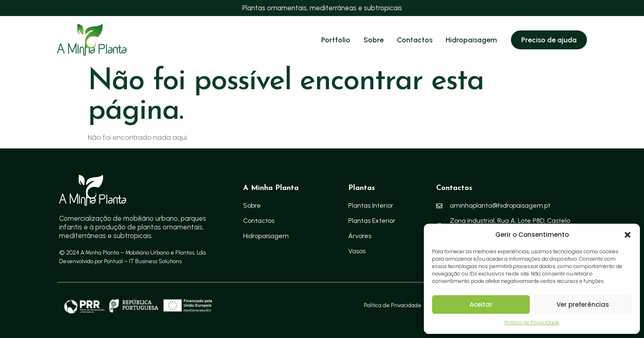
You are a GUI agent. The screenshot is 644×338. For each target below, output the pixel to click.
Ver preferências (583, 304)
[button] (628, 235)
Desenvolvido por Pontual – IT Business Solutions (120, 261)
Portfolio (336, 40)
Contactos (415, 40)
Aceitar (481, 304)
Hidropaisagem (471, 40)
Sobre (374, 40)
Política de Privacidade (532, 323)
